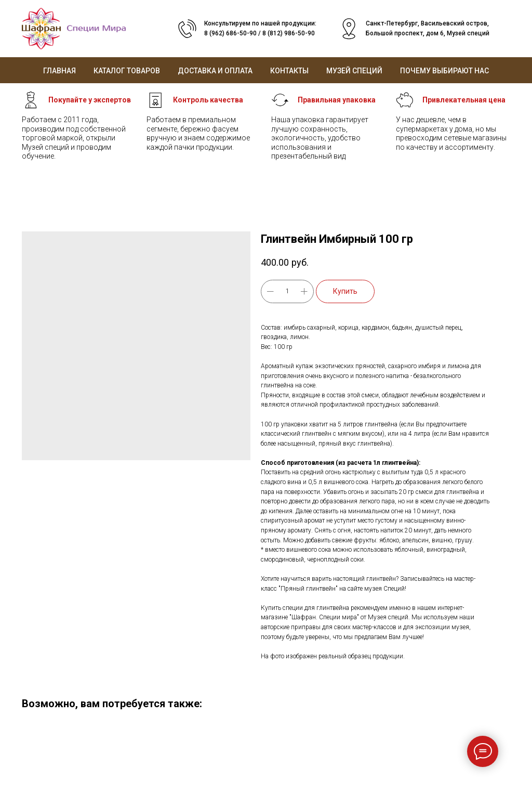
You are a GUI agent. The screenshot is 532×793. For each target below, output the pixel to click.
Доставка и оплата (215, 71)
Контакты (289, 71)
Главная (59, 71)
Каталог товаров (127, 71)
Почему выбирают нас (444, 71)
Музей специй (354, 71)
